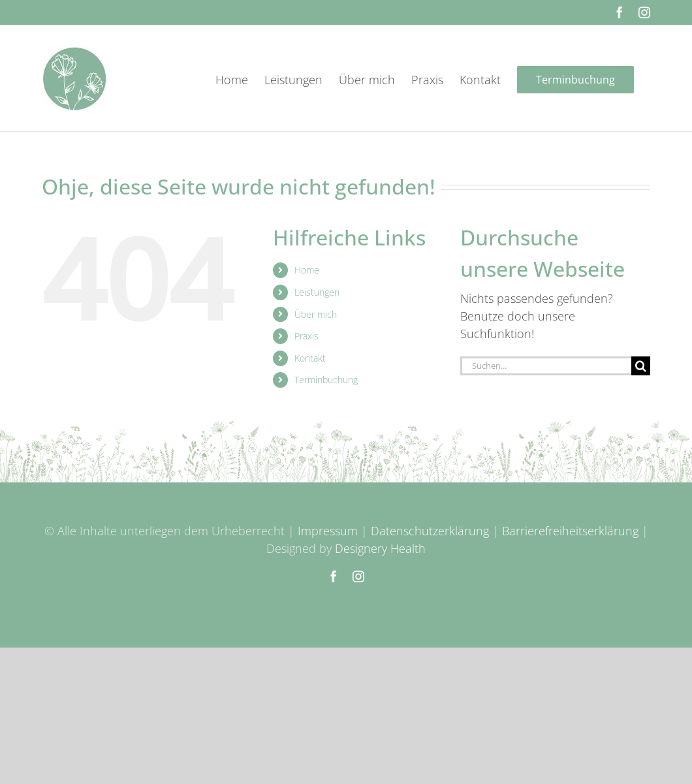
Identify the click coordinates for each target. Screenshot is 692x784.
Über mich (316, 314)
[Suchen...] (546, 366)
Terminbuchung (326, 380)
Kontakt (310, 358)
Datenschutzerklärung (430, 531)
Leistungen (317, 292)
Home (307, 270)
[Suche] (641, 366)
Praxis (307, 336)
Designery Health (380, 548)
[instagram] (358, 576)
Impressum (328, 531)
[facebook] (334, 576)
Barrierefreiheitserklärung (570, 531)
